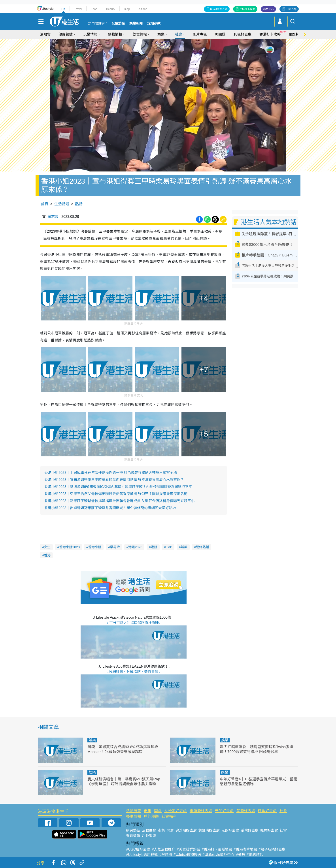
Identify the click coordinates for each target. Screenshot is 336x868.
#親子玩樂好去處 (272, 849)
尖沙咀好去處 (176, 811)
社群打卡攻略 (247, 9)
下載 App (291, 9)
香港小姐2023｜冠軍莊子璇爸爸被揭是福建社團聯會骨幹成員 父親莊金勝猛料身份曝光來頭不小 (119, 501)
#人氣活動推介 (163, 849)
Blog (127, 9)
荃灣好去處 (246, 811)
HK (63, 9)
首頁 (45, 204)
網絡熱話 (202, 547)
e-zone (143, 9)
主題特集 (296, 34)
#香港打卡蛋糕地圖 (217, 849)
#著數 (241, 855)
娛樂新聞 (136, 23)
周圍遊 (220, 34)
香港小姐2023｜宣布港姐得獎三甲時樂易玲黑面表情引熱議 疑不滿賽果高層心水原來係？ (114, 480)
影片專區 (200, 34)
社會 (179, 34)
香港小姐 (95, 547)
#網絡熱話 (255, 855)
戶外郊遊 (151, 816)
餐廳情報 (134, 816)
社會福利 (169, 816)
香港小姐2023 (69, 547)
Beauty (111, 9)
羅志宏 (53, 217)
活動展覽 (134, 811)
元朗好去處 (224, 811)
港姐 (154, 547)
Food (94, 9)
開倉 (158, 811)
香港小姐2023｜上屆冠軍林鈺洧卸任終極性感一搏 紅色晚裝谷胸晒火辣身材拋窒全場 (111, 473)
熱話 (79, 204)
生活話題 (62, 204)
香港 (47, 555)
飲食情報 (140, 34)
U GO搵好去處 (219, 9)
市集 (147, 811)
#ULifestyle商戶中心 (218, 855)
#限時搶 (166, 855)
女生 (47, 547)
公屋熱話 (118, 23)
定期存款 (154, 23)
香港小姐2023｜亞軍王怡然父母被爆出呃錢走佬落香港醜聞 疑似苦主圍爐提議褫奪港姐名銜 (116, 494)
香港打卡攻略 (270, 34)
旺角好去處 (267, 811)
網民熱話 (133, 830)
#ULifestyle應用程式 (142, 855)
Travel (78, 9)
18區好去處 (242, 34)
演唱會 (45, 34)
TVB (169, 547)
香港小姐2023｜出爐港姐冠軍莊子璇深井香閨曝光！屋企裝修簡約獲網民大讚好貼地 (110, 508)
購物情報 (115, 34)
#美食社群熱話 (188, 849)
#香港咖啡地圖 (245, 849)
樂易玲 (115, 547)
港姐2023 (135, 547)
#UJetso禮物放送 (187, 855)
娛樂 (161, 34)
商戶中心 (268, 9)
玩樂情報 (90, 34)
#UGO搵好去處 (138, 849)
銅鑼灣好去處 (201, 811)
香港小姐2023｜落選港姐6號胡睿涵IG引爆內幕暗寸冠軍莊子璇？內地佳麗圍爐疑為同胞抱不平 (118, 487)
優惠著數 (66, 34)
